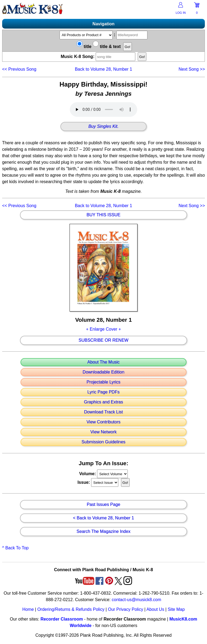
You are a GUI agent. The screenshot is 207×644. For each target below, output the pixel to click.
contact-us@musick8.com (137, 600)
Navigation (103, 24)
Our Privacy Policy (125, 609)
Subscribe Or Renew (104, 340)
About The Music (103, 362)
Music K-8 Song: (99, 56)
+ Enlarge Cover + (103, 329)
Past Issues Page (104, 505)
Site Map (176, 609)
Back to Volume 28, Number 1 (104, 69)
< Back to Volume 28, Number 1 (103, 518)
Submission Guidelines (104, 442)
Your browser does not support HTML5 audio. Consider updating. (103, 109)
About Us (155, 609)
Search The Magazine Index (103, 532)
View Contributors (103, 422)
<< (19, 69)
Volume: (88, 474)
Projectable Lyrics (103, 382)
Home (28, 609)
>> (192, 69)
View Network (103, 432)
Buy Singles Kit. (103, 126)
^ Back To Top (15, 548)
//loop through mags (112, 474)
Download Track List (103, 412)
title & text (107, 47)
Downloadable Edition (104, 372)
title (84, 47)
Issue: (84, 482)
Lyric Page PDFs (103, 392)
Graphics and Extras (104, 402)
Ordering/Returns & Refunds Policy (71, 609)
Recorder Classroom (62, 619)
